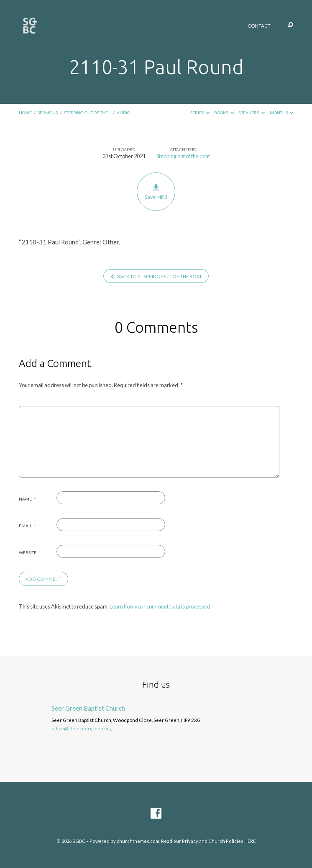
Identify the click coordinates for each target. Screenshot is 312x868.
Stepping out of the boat (183, 156)
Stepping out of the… (87, 113)
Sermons (48, 113)
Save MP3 (156, 192)
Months (282, 113)
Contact (259, 26)
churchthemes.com (138, 841)
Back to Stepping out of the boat (156, 276)
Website (28, 552)
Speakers (252, 113)
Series (200, 113)
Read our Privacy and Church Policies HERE (208, 841)
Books (224, 113)
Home (25, 113)
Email (27, 526)
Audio (123, 113)
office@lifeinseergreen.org (82, 728)
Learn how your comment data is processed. (161, 606)
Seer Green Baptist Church (88, 708)
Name (27, 499)
